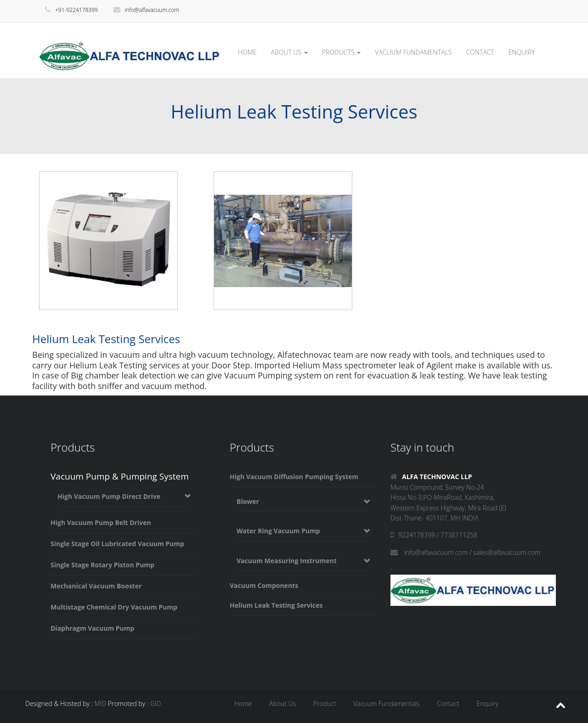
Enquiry (487, 703)
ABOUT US (289, 52)
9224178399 (417, 535)
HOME (247, 52)
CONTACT (480, 52)
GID (156, 703)
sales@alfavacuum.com (507, 552)
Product (325, 703)
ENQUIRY (522, 52)
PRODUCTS (341, 52)
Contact (448, 703)
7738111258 (459, 535)
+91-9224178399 (71, 10)
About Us (283, 703)
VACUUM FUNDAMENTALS (413, 52)
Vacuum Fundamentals (386, 703)
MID (101, 703)
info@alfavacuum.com (147, 10)
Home (243, 703)
